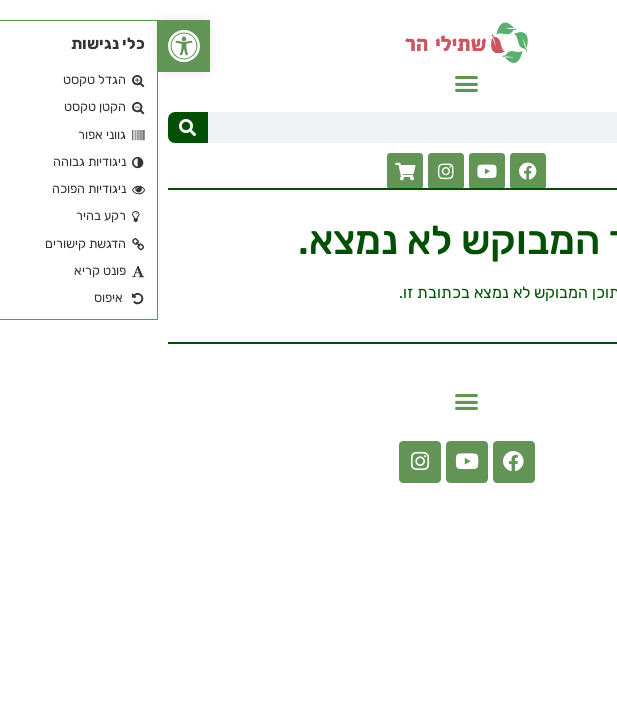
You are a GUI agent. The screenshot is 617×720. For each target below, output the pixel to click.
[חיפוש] (30, 127)
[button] (309, 84)
